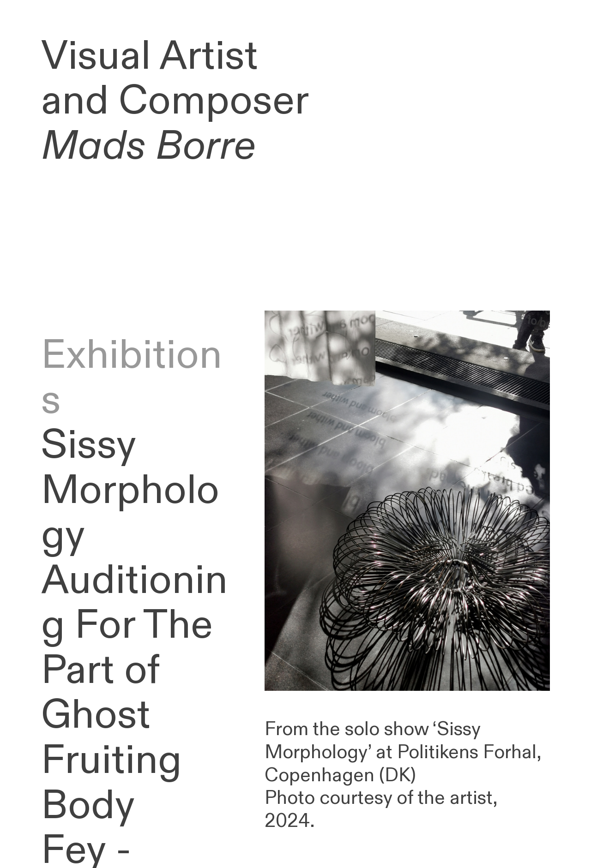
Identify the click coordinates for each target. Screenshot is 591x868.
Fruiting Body (112, 783)
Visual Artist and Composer (175, 101)
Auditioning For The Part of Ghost (134, 648)
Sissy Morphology (130, 490)
